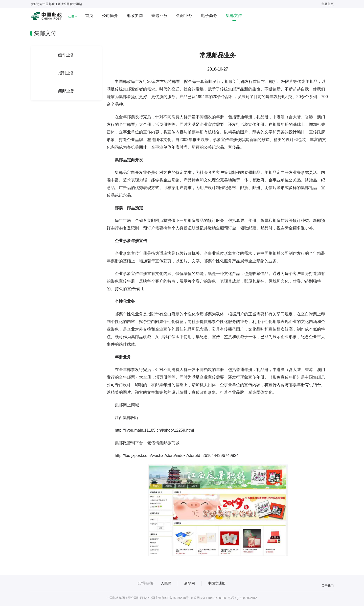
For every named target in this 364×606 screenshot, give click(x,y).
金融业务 (184, 16)
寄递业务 (160, 16)
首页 (89, 16)
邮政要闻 (135, 16)
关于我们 (328, 586)
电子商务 (209, 16)
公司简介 (110, 16)
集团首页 (328, 4)
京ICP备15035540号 (175, 598)
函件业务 (66, 55)
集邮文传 (234, 16)
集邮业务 (66, 91)
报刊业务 (66, 73)
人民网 (166, 583)
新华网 (190, 583)
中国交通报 (217, 583)
